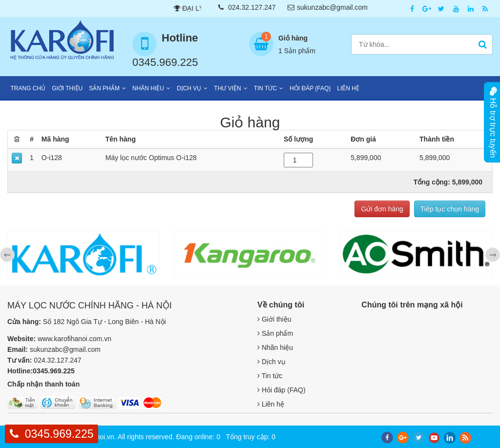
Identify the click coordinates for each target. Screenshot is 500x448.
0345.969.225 (59, 434)
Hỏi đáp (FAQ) (310, 88)
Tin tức (265, 88)
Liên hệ (348, 88)
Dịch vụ (189, 88)
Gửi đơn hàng (382, 209)
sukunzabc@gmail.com (328, 7)
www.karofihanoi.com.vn (74, 339)
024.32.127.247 (247, 7)
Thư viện (227, 88)
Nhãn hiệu (148, 88)
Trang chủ (28, 88)
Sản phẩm (104, 88)
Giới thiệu (67, 88)
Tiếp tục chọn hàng (450, 209)
